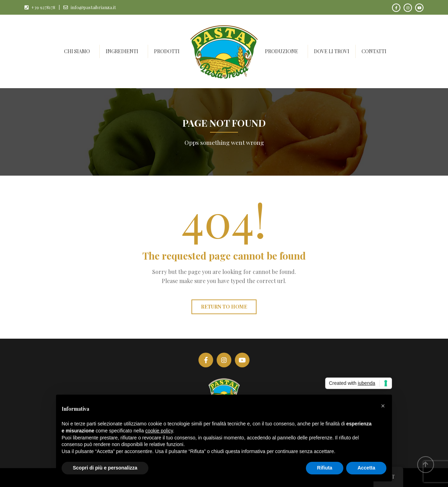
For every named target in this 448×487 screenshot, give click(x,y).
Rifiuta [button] (325, 468)
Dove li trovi (332, 51)
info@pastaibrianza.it (93, 7)
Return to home (224, 307)
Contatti (374, 51)
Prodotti (167, 51)
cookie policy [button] (159, 431)
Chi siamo (77, 51)
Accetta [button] (366, 468)
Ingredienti (122, 51)
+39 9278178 (43, 7)
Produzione (282, 51)
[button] (383, 406)
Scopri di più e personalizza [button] (105, 468)
